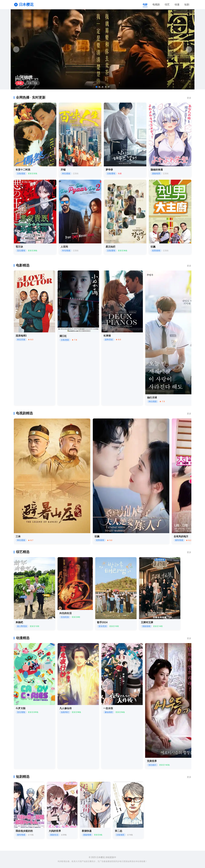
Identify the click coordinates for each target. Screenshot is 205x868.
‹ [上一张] (16, 49)
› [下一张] (189, 49)
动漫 (177, 5)
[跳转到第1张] (96, 87)
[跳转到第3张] (103, 87)
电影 (145, 5)
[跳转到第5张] (109, 87)
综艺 (167, 5)
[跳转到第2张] (100, 87)
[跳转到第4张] (106, 87)
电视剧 (156, 5)
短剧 (187, 5)
